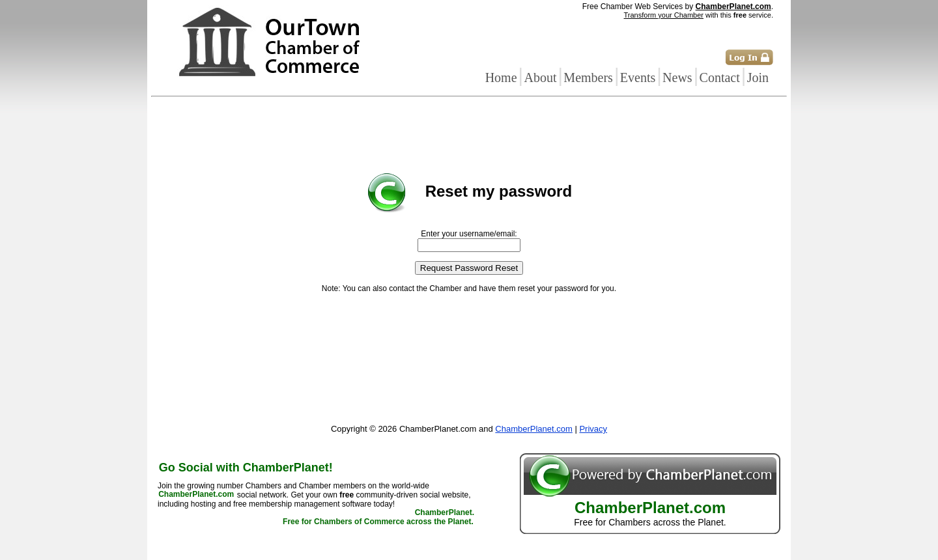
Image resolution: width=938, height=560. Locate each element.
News (677, 77)
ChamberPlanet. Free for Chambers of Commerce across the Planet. (378, 518)
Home (501, 77)
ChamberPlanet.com (733, 7)
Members (588, 77)
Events (638, 77)
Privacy (593, 429)
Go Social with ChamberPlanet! (246, 468)
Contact (720, 77)
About (540, 77)
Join (758, 77)
